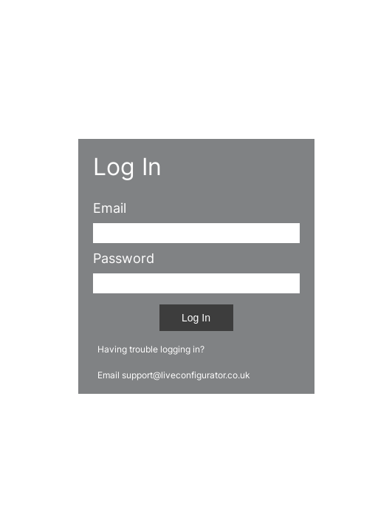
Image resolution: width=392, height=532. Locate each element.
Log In (196, 318)
